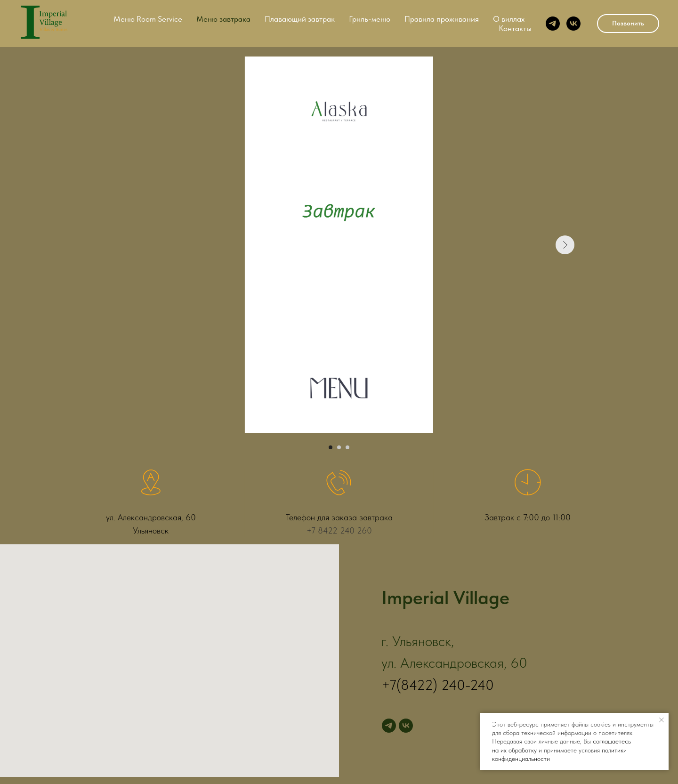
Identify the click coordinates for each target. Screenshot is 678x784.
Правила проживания (442, 19)
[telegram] (553, 24)
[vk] (573, 24)
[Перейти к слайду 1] (331, 447)
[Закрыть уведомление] (662, 720)
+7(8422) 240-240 (438, 685)
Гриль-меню (370, 19)
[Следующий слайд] (565, 245)
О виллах (509, 19)
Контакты (515, 28)
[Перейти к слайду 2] (339, 447)
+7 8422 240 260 (339, 530)
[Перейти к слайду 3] (347, 447)
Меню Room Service (148, 19)
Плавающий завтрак (300, 19)
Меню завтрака (223, 19)
